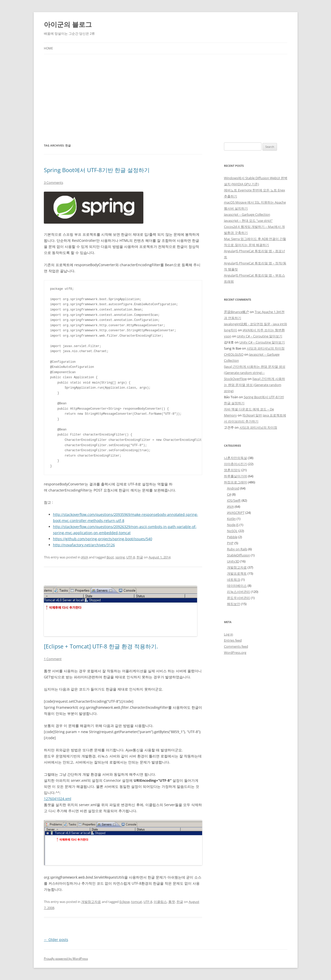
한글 (140, 557)
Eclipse (125, 902)
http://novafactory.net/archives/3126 (84, 545)
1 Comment (53, 659)
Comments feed (236, 646)
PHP (230, 543)
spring (120, 557)
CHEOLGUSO (234, 354)
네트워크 (234, 579)
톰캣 (172, 902)
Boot (110, 557)
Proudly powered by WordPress (66, 959)
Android (233, 488)
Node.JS (233, 525)
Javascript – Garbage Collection (247, 214)
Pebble (232, 537)
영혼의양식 (232, 470)
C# (229, 494)
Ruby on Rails (237, 549)
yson (228, 336)
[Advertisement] (166, 98)
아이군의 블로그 (68, 24)
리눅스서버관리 (239, 592)
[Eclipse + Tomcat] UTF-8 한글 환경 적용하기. (101, 646)
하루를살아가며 (236, 476)
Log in (229, 634)
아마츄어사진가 (236, 464)
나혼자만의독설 (236, 458)
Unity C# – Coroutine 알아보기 (260, 336)
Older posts (56, 940)
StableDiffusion (239, 555)
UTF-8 (131, 557)
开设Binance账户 (237, 312)
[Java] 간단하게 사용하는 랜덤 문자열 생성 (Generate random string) (255, 385)
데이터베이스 (237, 586)
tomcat (137, 902)
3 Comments (54, 183)
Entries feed (233, 640)
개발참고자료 (91, 902)
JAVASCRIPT (236, 513)
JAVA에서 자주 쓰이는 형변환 (264, 330)
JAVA (85, 557)
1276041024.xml (58, 799)
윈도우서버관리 (239, 598)
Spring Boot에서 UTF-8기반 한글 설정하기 (97, 170)
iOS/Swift (234, 500)
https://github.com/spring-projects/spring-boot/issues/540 (103, 539)
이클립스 (160, 902)
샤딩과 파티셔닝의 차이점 (266, 348)
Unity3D (233, 561)
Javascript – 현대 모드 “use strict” (248, 221)
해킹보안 (234, 604)
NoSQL (232, 531)
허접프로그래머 (236, 482)
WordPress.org (235, 652)
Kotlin (231, 519)
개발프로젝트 (237, 573)
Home (48, 48)
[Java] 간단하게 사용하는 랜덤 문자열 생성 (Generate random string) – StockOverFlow (255, 373)
